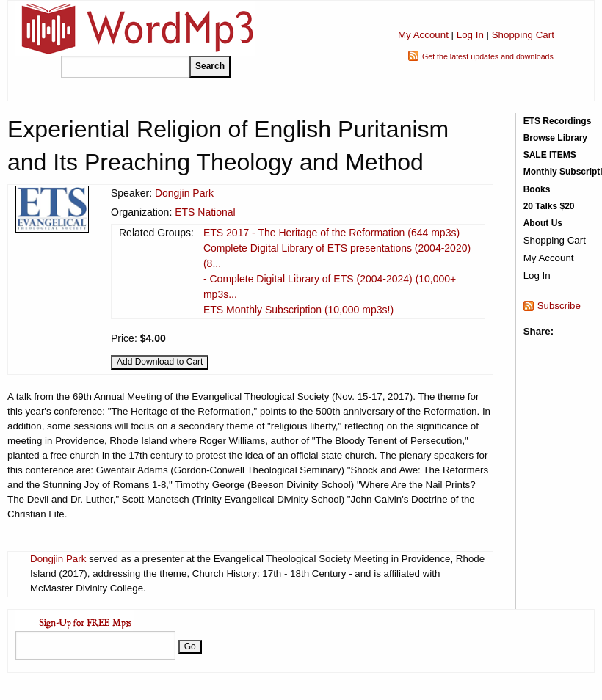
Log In (470, 35)
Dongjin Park (184, 193)
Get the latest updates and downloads (488, 56)
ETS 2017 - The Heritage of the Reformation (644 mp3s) (331, 233)
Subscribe (559, 306)
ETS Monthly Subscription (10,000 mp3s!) (298, 310)
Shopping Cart (523, 35)
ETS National (205, 212)
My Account (423, 35)
